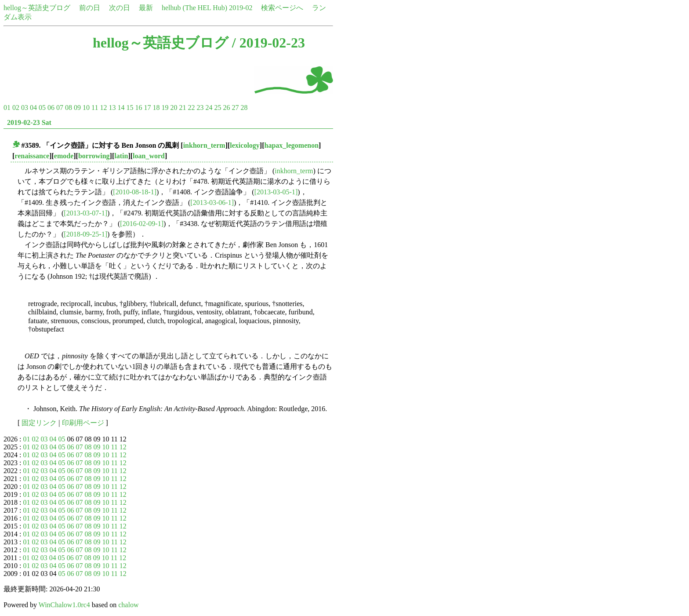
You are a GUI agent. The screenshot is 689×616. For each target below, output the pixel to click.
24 (209, 108)
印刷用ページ (83, 423)
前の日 (90, 8)
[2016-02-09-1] (142, 224)
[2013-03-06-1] (212, 202)
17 (147, 108)
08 (69, 108)
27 (235, 108)
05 (42, 108)
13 (112, 108)
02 (16, 108)
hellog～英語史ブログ (37, 8)
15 (130, 108)
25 (218, 108)
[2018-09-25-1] (85, 234)
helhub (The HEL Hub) (194, 8)
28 (244, 108)
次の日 (120, 8)
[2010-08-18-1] (135, 192)
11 (95, 108)
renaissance (32, 156)
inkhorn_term (204, 145)
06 (51, 108)
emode (64, 156)
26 (226, 108)
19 (165, 108)
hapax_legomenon (292, 145)
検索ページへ (282, 8)
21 (182, 108)
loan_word (149, 156)
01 (7, 108)
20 (174, 108)
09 (77, 108)
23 (200, 108)
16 (138, 108)
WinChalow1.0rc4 (64, 605)
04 (33, 108)
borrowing (94, 156)
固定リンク (39, 423)
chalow (128, 605)
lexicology (245, 145)
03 (25, 108)
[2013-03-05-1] (276, 192)
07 (60, 108)
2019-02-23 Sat (29, 122)
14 (121, 108)
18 (156, 108)
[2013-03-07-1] (85, 213)
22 (191, 108)
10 (86, 108)
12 (103, 108)
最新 (146, 8)
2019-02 (241, 8)
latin (121, 156)
